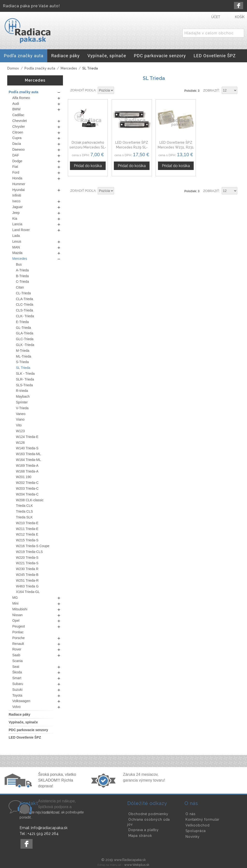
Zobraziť (211, 90)
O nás (191, 814)
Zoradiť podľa (83, 90)
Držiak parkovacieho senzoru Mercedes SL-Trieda (88, 147)
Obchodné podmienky (148, 814)
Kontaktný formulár (202, 819)
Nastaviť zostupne (118, 91)
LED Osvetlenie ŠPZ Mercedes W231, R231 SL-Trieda (176, 147)
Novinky (193, 837)
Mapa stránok (140, 836)
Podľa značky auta (40, 68)
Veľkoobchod (198, 825)
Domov (13, 68)
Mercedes (69, 68)
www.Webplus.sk (137, 865)
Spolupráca (196, 831)
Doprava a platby (144, 830)
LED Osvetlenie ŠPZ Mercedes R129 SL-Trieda (132, 147)
